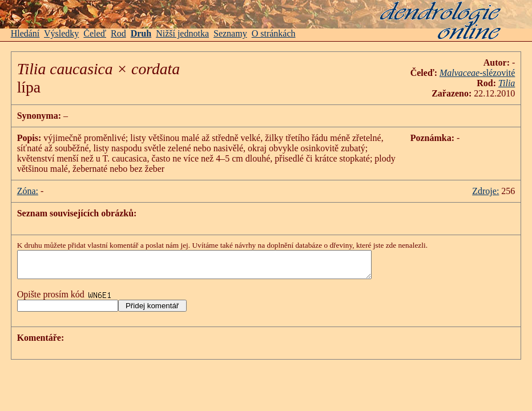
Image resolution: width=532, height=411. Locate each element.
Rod (118, 33)
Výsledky (61, 33)
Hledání (25, 33)
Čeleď (95, 33)
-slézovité (477, 73)
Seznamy (230, 33)
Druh (141, 33)
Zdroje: (485, 191)
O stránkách (274, 33)
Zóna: (28, 191)
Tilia (507, 83)
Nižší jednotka (182, 33)
